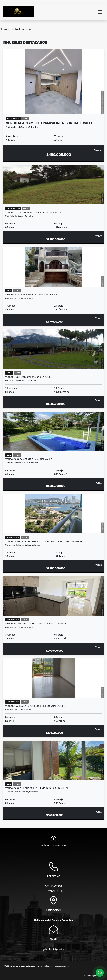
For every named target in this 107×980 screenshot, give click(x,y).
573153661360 (53, 886)
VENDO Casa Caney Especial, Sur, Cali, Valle (31, 295)
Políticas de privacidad (54, 845)
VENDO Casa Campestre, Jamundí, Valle (28, 459)
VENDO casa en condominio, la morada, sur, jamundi (36, 788)
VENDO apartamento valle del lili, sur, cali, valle (35, 706)
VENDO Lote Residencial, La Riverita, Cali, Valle (33, 212)
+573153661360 (54, 891)
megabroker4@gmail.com (53, 949)
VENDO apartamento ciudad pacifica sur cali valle (36, 624)
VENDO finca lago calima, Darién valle (29, 377)
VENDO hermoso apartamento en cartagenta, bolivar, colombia (44, 541)
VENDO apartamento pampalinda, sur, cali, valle (49, 123)
